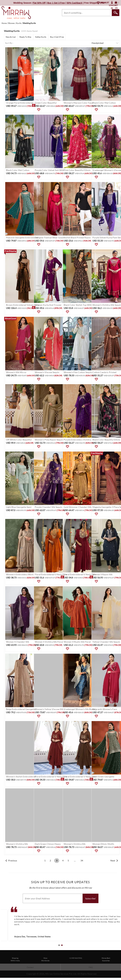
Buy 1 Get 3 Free (57, 37)
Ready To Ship (25, 37)
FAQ (91, 967)
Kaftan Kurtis (41, 37)
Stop (119, 949)
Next (113, 861)
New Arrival (11, 37)
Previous (13, 861)
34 (82, 861)
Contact (30, 967)
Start (117, 949)
